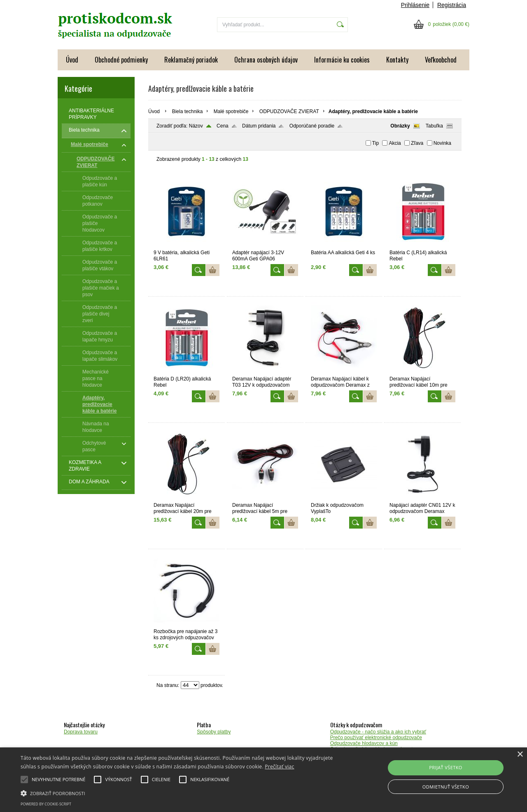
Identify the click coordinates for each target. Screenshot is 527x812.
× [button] (520, 755)
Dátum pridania (259, 126)
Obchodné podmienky (121, 60)
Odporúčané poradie (312, 126)
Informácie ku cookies (342, 60)
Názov (196, 126)
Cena (223, 126)
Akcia (395, 143)
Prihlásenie (415, 5)
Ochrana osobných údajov (266, 60)
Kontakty (397, 60)
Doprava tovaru (81, 732)
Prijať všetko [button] (446, 767)
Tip (375, 143)
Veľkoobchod (441, 60)
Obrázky (400, 126)
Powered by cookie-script (46, 804)
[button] (178, 793)
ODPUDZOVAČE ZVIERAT (289, 111)
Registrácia (452, 5)
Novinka (442, 143)
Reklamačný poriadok (191, 60)
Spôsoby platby (214, 732)
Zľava (417, 143)
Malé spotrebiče (231, 111)
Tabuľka (434, 126)
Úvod (72, 60)
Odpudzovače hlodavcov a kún (364, 743)
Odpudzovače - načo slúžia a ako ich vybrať (378, 732)
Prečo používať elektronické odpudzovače (376, 738)
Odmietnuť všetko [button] (446, 787)
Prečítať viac (279, 767)
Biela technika (188, 111)
